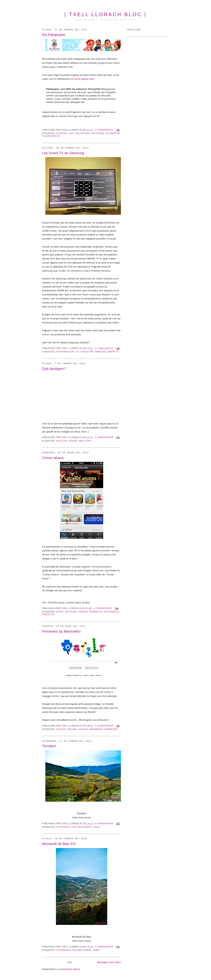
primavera (111, 729)
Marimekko (96, 729)
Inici (69, 962)
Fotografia (64, 827)
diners (73, 441)
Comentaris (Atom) (70, 969)
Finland (72, 729)
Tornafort (49, 746)
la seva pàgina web (83, 79)
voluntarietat (51, 136)
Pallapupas (82, 133)
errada (83, 612)
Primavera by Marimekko (61, 631)
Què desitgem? (54, 369)
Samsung (101, 352)
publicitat (87, 352)
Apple (60, 612)
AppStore (71, 612)
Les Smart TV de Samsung (63, 153)
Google (83, 729)
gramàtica (96, 612)
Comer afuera (53, 458)
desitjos (62, 441)
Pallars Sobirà (82, 827)
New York (85, 441)
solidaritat (113, 133)
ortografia (111, 612)
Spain (96, 827)
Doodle (61, 729)
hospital (62, 133)
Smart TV (113, 352)
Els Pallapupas (54, 35)
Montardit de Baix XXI (59, 844)
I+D (77, 352)
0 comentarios (104, 130)
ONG (71, 133)
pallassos (98, 133)
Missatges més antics (109, 962)
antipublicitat (65, 352)
